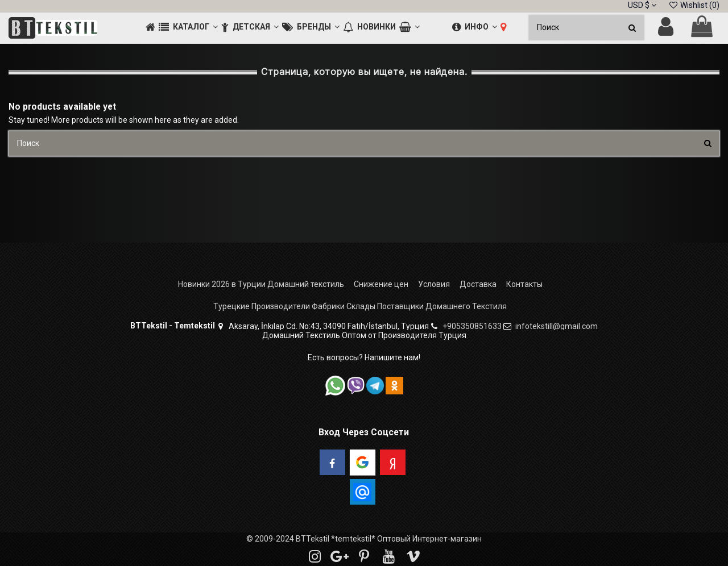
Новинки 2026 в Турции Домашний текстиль (261, 284)
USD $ (642, 5)
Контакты (524, 284)
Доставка (478, 284)
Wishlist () (694, 5)
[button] (188, 28)
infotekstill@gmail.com (557, 326)
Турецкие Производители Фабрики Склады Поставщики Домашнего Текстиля (360, 306)
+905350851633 (472, 326)
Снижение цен (381, 284)
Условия (434, 284)
